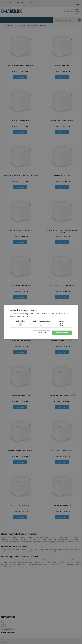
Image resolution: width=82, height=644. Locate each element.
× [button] (74, 307)
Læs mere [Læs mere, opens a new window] (28, 316)
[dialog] (41, 322)
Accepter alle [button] (62, 333)
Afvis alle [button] (42, 333)
